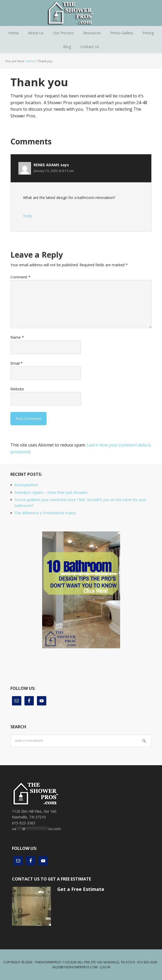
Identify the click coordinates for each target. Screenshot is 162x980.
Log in (105, 967)
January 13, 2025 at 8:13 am (54, 171)
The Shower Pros (81, 13)
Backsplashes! (26, 485)
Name (17, 337)
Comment (20, 277)
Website (17, 389)
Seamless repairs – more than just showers (51, 492)
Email (17, 363)
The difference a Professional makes (45, 513)
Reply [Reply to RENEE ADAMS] (28, 216)
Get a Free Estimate (81, 889)
